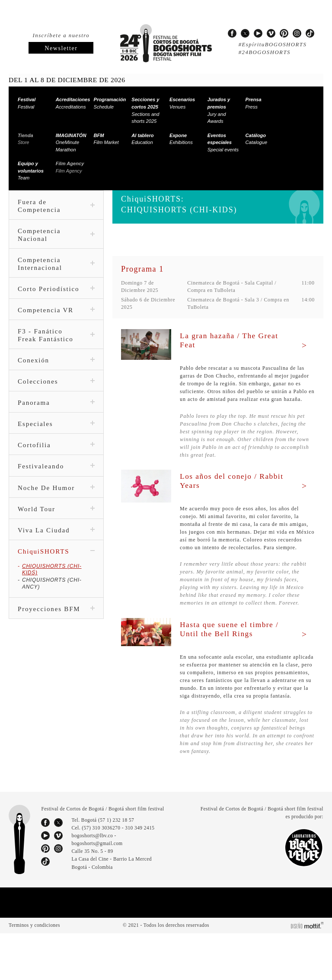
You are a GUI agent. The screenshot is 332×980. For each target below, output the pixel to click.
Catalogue (256, 139)
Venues (181, 103)
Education (142, 139)
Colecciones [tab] (56, 389)
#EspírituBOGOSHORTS (271, 45)
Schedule (108, 103)
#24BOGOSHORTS (264, 52)
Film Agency (69, 167)
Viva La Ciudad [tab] (56, 538)
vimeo (271, 33)
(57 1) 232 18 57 (118, 867)
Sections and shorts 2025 (145, 110)
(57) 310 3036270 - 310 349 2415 (121, 875)
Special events (223, 143)
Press (253, 103)
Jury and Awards (217, 110)
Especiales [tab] (56, 432)
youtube (258, 33)
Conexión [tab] (56, 368)
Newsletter (61, 48)
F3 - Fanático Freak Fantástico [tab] (56, 343)
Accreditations (71, 103)
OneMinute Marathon (70, 143)
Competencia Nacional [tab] (56, 235)
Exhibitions (181, 139)
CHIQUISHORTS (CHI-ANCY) (58, 581)
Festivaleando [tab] (56, 474)
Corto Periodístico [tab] (56, 293)
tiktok (310, 33)
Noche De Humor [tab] (56, 496)
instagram (297, 33)
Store (25, 139)
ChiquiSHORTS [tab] (56, 559)
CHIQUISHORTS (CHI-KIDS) (56, 574)
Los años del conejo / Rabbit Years (223, 488)
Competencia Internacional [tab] (56, 264)
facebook (232, 33)
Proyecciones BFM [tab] (56, 603)
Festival (26, 103)
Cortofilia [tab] (56, 453)
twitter (245, 33)
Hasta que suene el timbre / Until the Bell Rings (233, 652)
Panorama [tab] (56, 410)
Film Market (107, 139)
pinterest (284, 33)
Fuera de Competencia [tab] (56, 206)
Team (29, 171)
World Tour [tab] (56, 517)
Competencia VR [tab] (56, 318)
